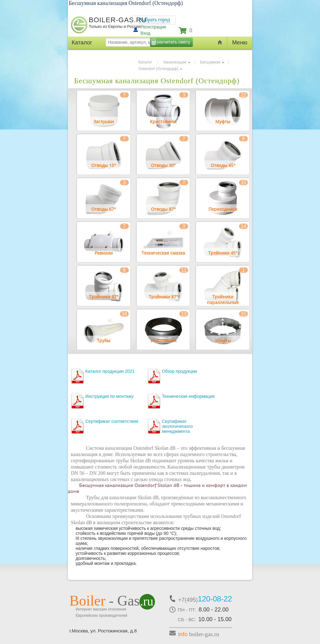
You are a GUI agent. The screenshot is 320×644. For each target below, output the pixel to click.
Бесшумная (210, 62)
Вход (146, 33)
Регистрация (153, 27)
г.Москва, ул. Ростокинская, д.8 (103, 631)
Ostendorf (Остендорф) (158, 69)
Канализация (175, 62)
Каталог (145, 62)
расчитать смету (173, 42)
